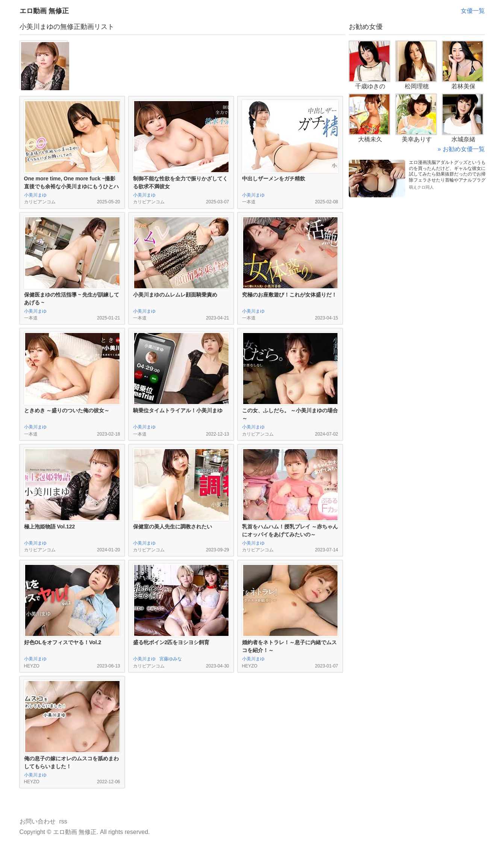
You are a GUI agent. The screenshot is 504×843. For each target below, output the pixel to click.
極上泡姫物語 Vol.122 (50, 527)
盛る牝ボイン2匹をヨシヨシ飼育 (171, 642)
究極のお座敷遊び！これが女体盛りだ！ (289, 295)
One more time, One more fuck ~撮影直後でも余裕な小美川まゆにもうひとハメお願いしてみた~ (71, 186)
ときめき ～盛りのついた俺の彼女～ (67, 410)
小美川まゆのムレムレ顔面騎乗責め (175, 295)
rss (63, 821)
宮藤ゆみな (171, 659)
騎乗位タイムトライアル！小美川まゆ (178, 410)
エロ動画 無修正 (44, 11)
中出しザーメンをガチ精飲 (274, 179)
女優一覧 (473, 11)
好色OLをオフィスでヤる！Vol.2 (63, 642)
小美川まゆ (35, 195)
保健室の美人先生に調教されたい (173, 527)
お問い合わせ (38, 821)
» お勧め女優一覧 (461, 149)
